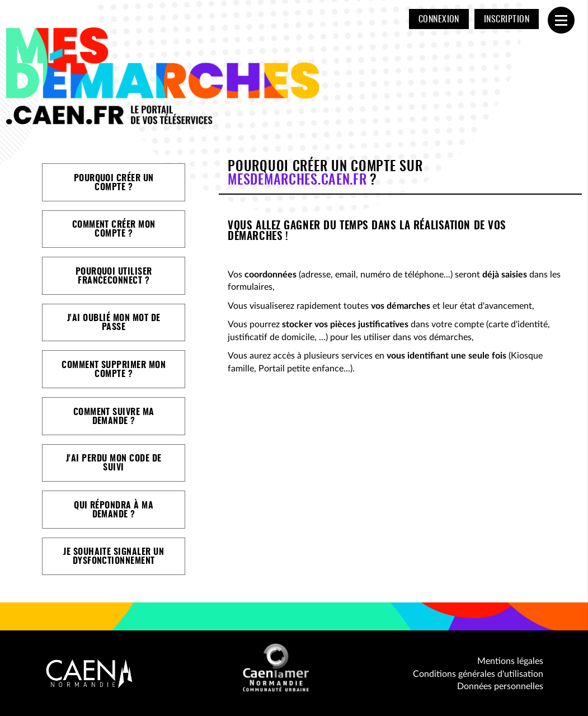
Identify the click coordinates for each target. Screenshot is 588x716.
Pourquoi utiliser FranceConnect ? (114, 276)
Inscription (507, 20)
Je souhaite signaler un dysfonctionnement (114, 557)
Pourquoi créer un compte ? (114, 183)
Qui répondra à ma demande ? (114, 510)
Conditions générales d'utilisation (478, 674)
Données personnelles (500, 686)
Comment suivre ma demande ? (114, 417)
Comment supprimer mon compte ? (114, 370)
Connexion (439, 20)
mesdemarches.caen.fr (297, 181)
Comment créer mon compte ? (114, 229)
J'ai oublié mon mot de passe (114, 323)
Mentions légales (510, 661)
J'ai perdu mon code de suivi (114, 463)
